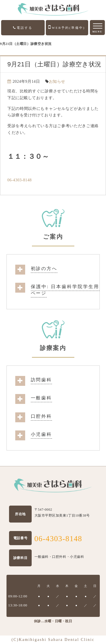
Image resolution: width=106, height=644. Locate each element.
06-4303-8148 (20, 180)
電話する (23, 28)
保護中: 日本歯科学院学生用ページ (65, 290)
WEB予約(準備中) (67, 27)
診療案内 (53, 348)
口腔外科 (42, 416)
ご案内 (53, 237)
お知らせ (57, 81)
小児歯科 (42, 434)
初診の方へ (44, 268)
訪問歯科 (42, 380)
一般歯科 (42, 398)
